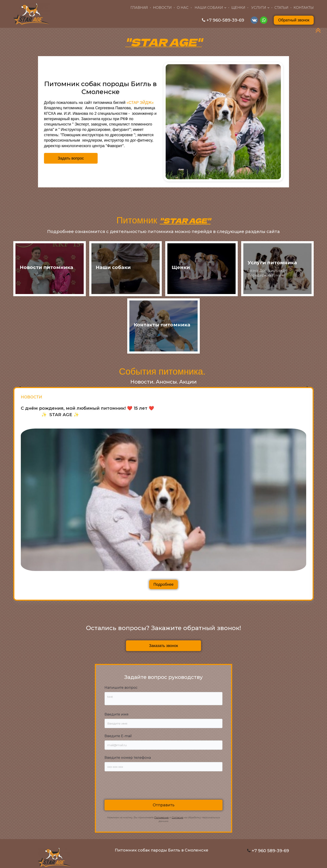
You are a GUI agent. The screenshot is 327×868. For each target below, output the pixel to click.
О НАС (183, 8)
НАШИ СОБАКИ (209, 8)
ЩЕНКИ (238, 8)
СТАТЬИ (281, 8)
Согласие (177, 817)
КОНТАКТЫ (304, 8)
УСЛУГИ (259, 8)
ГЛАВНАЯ (139, 8)
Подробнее (163, 584)
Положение (161, 817)
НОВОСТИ (162, 8)
